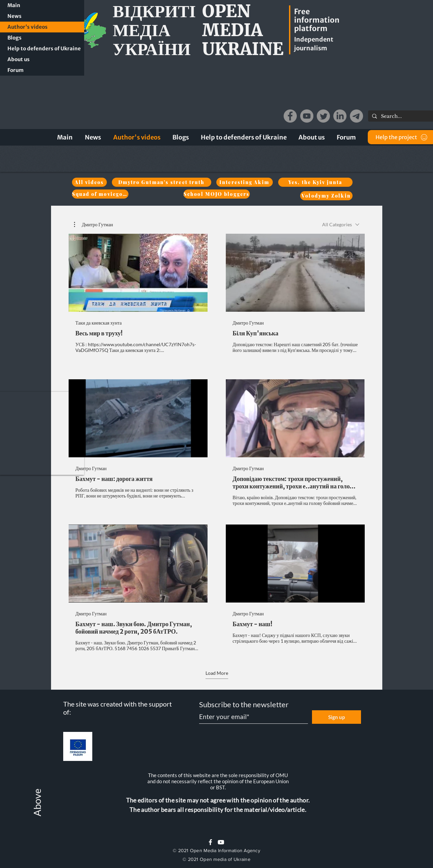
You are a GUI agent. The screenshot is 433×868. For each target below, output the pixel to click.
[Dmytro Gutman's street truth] (162, 182)
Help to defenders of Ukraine (44, 48)
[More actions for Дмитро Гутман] (93, 225)
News (15, 16)
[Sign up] (336, 717)
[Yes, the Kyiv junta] (315, 182)
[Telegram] (356, 116)
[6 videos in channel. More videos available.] (217, 443)
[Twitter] (323, 116)
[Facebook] (290, 116)
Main (14, 5)
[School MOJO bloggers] (217, 194)
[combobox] (341, 224)
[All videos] (89, 182)
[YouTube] (307, 116)
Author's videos (28, 27)
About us (19, 59)
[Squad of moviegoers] (100, 194)
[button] (42, 433)
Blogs (15, 38)
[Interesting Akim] (245, 182)
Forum (16, 70)
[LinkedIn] (340, 116)
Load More (216, 673)
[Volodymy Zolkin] (326, 196)
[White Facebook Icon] (210, 842)
